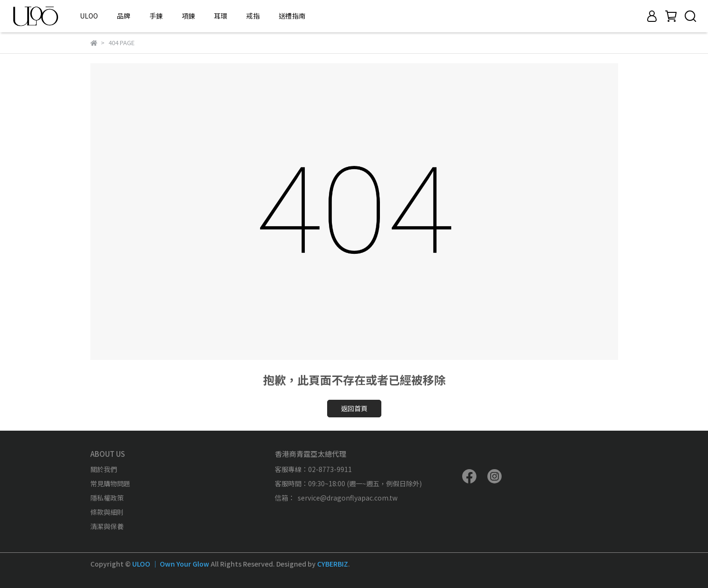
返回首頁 (354, 408)
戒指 (253, 16)
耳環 (221, 16)
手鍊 (156, 16)
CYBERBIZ (333, 564)
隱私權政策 (107, 498)
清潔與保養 (107, 526)
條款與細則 (107, 512)
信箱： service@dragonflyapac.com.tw (336, 498)
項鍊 (188, 16)
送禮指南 (292, 16)
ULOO (89, 16)
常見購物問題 (110, 483)
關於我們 (104, 469)
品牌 (124, 16)
